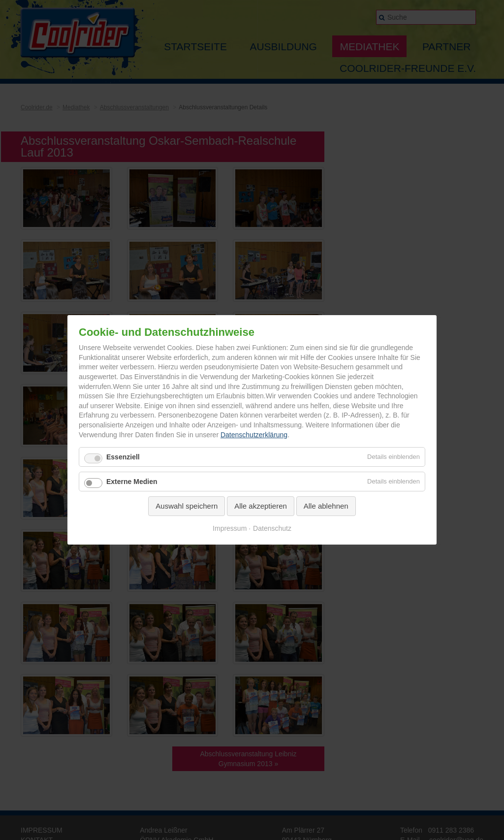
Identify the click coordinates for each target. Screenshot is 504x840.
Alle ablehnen (326, 506)
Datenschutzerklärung (254, 435)
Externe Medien (132, 482)
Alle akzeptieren (261, 506)
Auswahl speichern (187, 506)
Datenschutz (272, 528)
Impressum (230, 528)
